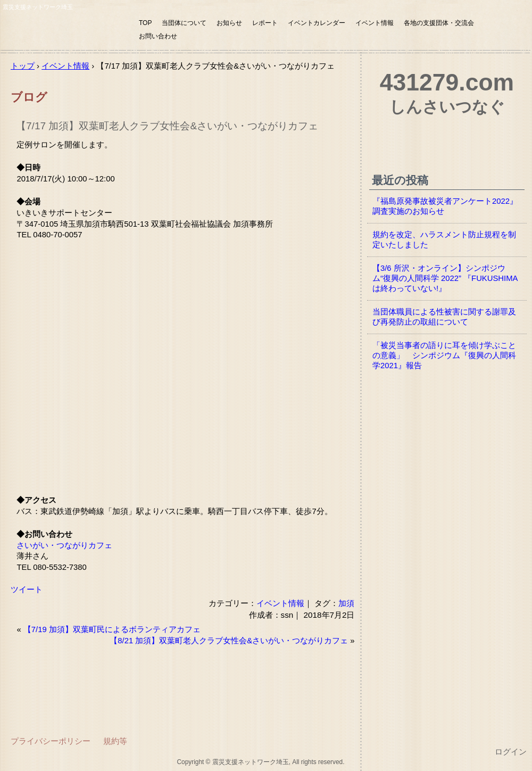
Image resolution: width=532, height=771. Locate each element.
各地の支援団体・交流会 (439, 23)
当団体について (184, 23)
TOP (145, 23)
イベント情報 (375, 23)
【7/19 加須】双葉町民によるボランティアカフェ (112, 629)
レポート (265, 23)
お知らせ (229, 23)
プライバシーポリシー (51, 741)
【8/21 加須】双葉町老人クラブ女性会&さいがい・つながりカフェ (229, 641)
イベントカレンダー (317, 23)
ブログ (29, 97)
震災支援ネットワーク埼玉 (66, 31)
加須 (346, 603)
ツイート (27, 590)
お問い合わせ (158, 36)
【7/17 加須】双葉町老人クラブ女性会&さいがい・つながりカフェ (167, 126)
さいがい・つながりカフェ (64, 545)
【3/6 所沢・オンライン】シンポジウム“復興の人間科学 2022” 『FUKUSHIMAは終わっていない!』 (445, 278)
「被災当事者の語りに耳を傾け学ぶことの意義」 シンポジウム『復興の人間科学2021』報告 (444, 355)
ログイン (511, 752)
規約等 (115, 741)
